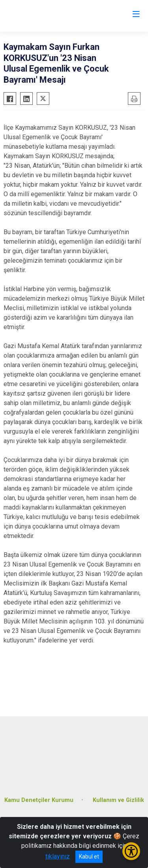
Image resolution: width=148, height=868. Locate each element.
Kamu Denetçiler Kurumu (39, 800)
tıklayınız (58, 856)
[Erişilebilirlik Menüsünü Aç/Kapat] (131, 851)
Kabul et (89, 857)
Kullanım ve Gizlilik (118, 800)
